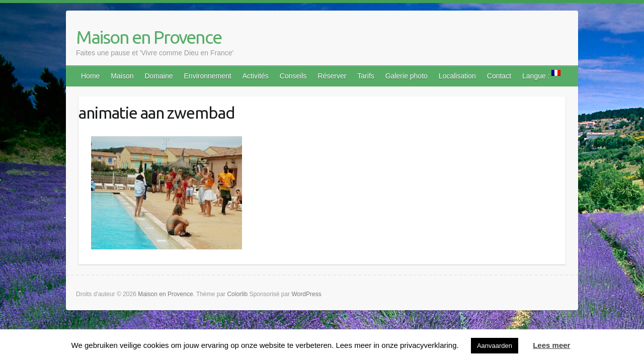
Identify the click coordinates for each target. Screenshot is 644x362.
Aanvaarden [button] (495, 346)
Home (90, 76)
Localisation (457, 76)
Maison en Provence (149, 37)
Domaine (159, 76)
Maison (122, 76)
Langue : (541, 75)
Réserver (332, 76)
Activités (256, 76)
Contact (499, 76)
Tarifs (366, 76)
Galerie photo (407, 76)
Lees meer (551, 345)
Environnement (208, 76)
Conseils (293, 76)
